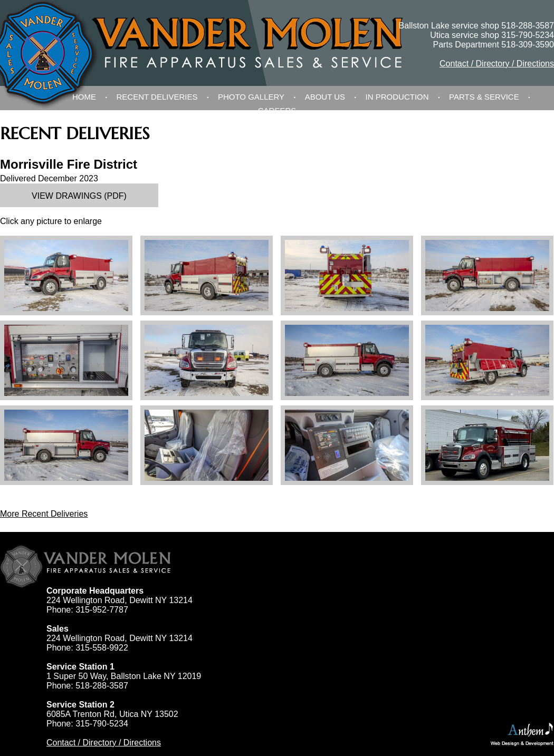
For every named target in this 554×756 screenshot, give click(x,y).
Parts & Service (484, 97)
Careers (277, 110)
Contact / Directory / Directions (497, 64)
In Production (397, 97)
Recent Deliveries (157, 97)
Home (84, 97)
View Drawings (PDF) (79, 196)
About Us (325, 97)
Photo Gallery (251, 97)
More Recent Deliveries (44, 514)
